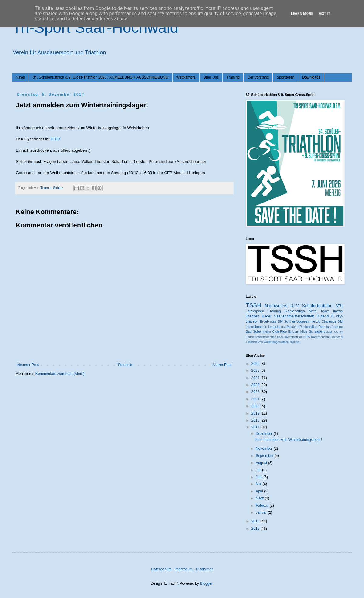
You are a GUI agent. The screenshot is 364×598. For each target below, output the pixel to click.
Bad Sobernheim (258, 331)
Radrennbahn (320, 337)
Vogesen (303, 321)
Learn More (302, 14)
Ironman (261, 327)
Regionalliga (308, 327)
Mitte (304, 331)
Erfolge (294, 331)
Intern (250, 327)
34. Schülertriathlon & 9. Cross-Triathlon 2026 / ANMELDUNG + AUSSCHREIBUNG (101, 77)
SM (280, 321)
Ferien (250, 337)
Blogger (206, 583)
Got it (325, 14)
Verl (260, 342)
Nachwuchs (276, 306)
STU (339, 306)
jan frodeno (335, 327)
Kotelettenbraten (265, 337)
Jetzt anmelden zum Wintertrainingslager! (288, 440)
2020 (256, 406)
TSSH (253, 305)
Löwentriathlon (293, 337)
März (260, 498)
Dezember (265, 434)
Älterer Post (222, 365)
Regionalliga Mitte (301, 311)
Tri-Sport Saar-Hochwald (95, 28)
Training (233, 77)
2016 (256, 521)
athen (285, 342)
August (262, 463)
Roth (322, 327)
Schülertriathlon (317, 306)
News (20, 77)
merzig (315, 321)
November (265, 448)
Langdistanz (277, 327)
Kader (267, 316)
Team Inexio (332, 311)
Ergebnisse (268, 321)
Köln (280, 337)
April (260, 491)
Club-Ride (280, 331)
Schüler (290, 321)
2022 (256, 392)
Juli (259, 470)
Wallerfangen (272, 342)
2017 (256, 427)
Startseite (126, 365)
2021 (256, 399)
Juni (260, 477)
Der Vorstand (258, 77)
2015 (329, 332)
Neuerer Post (28, 365)
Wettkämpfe (186, 77)
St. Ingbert (317, 331)
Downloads (311, 77)
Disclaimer (204, 569)
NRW (307, 337)
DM (340, 321)
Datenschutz (161, 569)
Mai (259, 484)
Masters (292, 327)
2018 (256, 420)
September (265, 456)
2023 (256, 385)
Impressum (184, 569)
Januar (262, 512)
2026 (256, 364)
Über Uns (211, 77)
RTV (295, 306)
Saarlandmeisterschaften (294, 316)
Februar (263, 506)
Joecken (253, 316)
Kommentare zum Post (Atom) (60, 374)
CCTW (338, 332)
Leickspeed (255, 311)
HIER (56, 139)
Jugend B (325, 316)
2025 (256, 371)
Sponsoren (285, 77)
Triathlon (251, 342)
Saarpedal (336, 337)
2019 (256, 413)
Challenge (329, 321)
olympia (294, 342)
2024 (256, 378)
